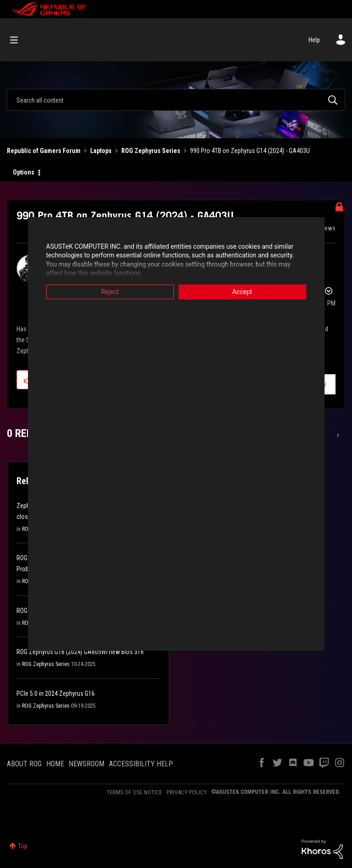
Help (314, 40)
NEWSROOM (87, 764)
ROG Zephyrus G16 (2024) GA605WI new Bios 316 (80, 652)
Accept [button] (242, 292)
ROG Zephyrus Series (151, 151)
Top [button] (23, 846)
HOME (55, 764)
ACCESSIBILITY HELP (141, 764)
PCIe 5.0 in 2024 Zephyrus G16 (56, 693)
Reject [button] (110, 292)
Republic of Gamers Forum (44, 151)
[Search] (176, 100)
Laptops (101, 151)
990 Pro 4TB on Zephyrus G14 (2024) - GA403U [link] (250, 151)
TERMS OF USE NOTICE (134, 792)
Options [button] (24, 172)
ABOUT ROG (24, 764)
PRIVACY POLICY (187, 792)
